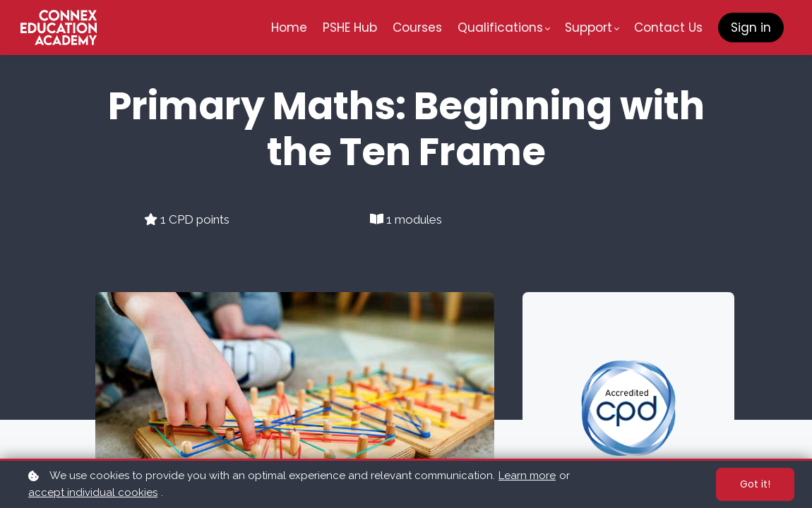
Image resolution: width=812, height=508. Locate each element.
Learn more (527, 476)
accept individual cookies (93, 492)
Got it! (755, 484)
